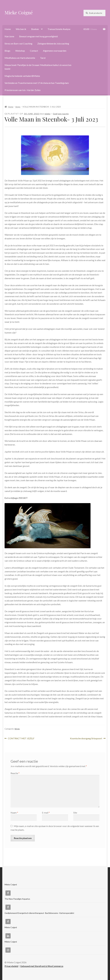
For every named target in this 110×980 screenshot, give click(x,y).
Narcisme (9, 36)
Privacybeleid (11, 966)
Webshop (20, 51)
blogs (18, 107)
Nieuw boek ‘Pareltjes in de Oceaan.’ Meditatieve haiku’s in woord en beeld (38, 67)
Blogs (7, 51)
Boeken (35, 29)
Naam (14, 813)
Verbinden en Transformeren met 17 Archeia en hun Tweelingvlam (37, 83)
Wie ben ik (21, 29)
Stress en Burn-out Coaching (18, 43)
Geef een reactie (61, 114)
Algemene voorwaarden (55, 51)
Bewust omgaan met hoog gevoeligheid (38, 36)
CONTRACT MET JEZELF (21, 738)
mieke (47, 114)
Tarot (43, 58)
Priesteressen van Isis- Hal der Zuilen (23, 90)
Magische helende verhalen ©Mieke (22, 76)
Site (75, 813)
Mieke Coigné (19, 12)
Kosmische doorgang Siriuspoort (86, 738)
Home (8, 29)
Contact (34, 51)
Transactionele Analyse (59, 29)
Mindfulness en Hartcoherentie (20, 58)
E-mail (46, 813)
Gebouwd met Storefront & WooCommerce (42, 966)
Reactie (15, 773)
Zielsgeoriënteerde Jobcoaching (53, 43)
